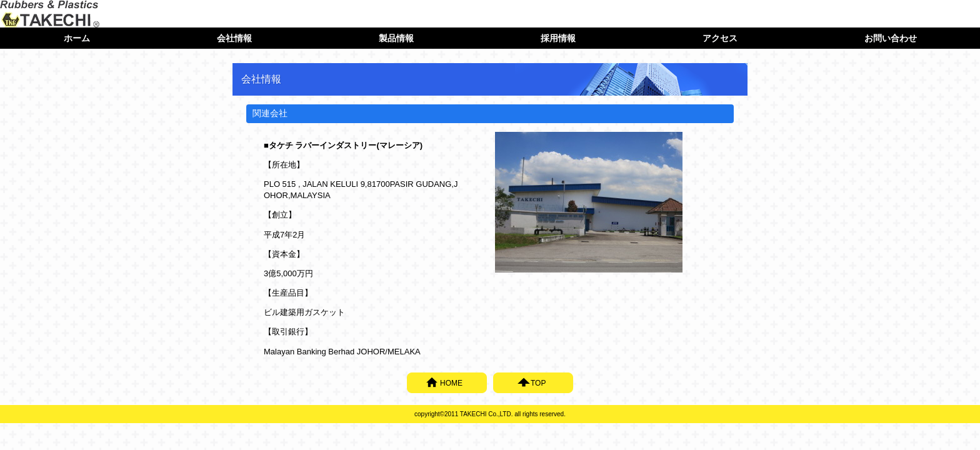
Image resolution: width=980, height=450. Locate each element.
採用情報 (558, 38)
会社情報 (234, 38)
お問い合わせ (891, 38)
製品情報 (396, 38)
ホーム (77, 38)
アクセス (720, 38)
